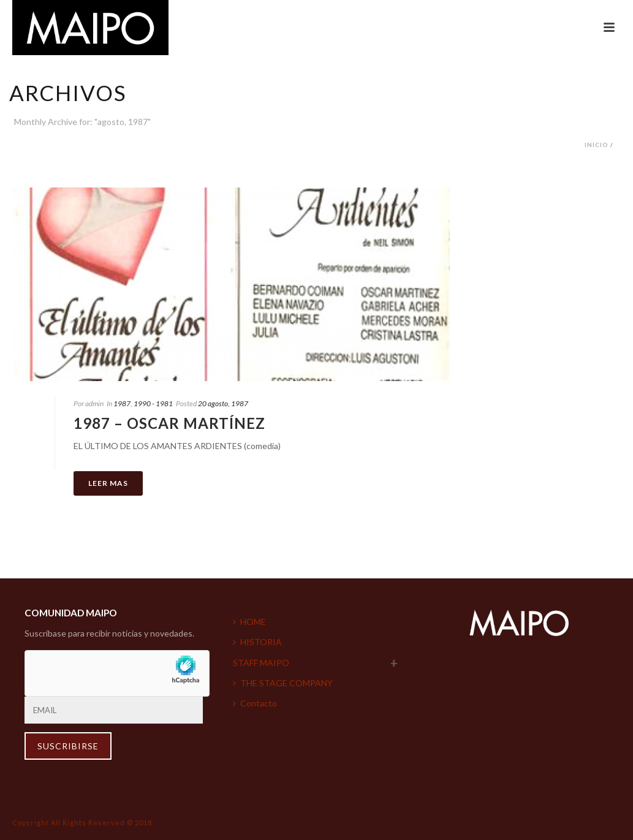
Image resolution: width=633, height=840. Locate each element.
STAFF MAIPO (261, 663)
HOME (249, 622)
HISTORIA (257, 642)
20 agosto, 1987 (223, 403)
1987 (122, 403)
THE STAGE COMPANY (283, 683)
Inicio (597, 145)
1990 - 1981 (153, 403)
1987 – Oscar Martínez (169, 423)
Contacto (255, 703)
